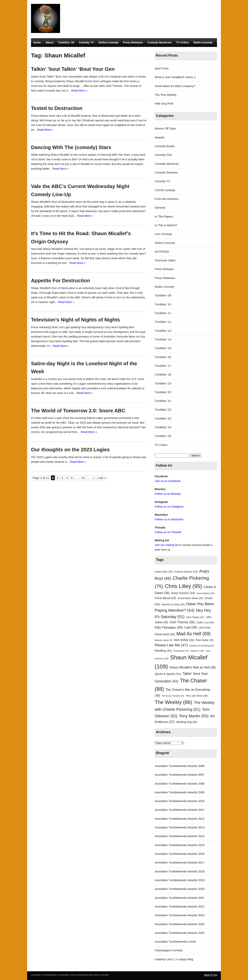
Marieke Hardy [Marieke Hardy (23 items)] (163, 640)
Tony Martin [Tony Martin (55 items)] (194, 716)
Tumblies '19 (163, 383)
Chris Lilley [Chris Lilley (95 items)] (183, 586)
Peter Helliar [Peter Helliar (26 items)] (205, 640)
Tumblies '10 (163, 304)
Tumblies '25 (163, 436)
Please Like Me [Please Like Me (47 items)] (171, 645)
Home (37, 42)
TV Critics (182, 42)
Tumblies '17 (163, 366)
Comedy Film (163, 155)
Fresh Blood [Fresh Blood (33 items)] (165, 598)
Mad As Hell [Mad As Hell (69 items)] (194, 634)
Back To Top (211, 975)
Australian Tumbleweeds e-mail (175, 942)
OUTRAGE (162, 252)
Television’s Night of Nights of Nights (75, 320)
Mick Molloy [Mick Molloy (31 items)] (184, 640)
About (49, 42)
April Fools (162, 68)
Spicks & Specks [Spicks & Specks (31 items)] (168, 674)
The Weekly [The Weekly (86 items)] (173, 702)
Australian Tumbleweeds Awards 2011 (180, 810)
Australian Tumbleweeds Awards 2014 (180, 836)
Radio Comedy (203, 42)
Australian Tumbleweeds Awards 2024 (180, 924)
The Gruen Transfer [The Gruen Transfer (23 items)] (173, 696)
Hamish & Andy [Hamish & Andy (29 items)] (173, 604)
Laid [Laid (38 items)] (191, 627)
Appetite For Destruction (61, 281)
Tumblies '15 (163, 348)
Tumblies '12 (163, 322)
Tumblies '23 (163, 418)
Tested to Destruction (57, 108)
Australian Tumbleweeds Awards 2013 (180, 827)
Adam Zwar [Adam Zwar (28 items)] (164, 572)
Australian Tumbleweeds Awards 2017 (180, 862)
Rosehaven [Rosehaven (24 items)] (181, 651)
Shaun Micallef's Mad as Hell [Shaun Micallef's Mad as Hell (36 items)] (193, 667)
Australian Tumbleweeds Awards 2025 (180, 933)
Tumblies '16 (163, 357)
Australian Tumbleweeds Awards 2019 (180, 880)
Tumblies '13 (163, 331)
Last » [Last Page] (102, 478)
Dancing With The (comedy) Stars (71, 147)
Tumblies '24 (163, 427)
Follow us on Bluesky (168, 494)
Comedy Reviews (166, 172)
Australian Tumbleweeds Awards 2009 (180, 792)
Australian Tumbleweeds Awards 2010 (180, 801)
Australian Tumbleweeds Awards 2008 (180, 784)
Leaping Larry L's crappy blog (174, 959)
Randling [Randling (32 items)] (163, 651)
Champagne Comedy (169, 950)
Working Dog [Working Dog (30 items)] (187, 722)
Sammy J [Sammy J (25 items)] (197, 651)
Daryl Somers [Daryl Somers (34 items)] (183, 593)
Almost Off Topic (165, 128)
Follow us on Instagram (169, 507)
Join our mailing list (167, 545)
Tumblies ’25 (66, 42)
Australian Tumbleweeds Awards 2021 (180, 898)
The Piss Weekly (166, 95)
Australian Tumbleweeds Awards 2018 (180, 871)
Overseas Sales (165, 260)
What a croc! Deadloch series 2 (175, 77)
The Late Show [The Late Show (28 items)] (197, 696)
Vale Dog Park (164, 103)
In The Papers (164, 216)
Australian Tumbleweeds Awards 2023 (180, 915)
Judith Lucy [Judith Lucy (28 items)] (205, 622)
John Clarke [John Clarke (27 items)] (195, 617)
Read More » (79, 91)
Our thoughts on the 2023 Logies (70, 450)
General (160, 208)
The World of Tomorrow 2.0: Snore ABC (78, 411)
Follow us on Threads (168, 532)
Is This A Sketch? (166, 225)
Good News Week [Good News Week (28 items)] (190, 598)
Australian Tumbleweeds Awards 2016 (180, 854)
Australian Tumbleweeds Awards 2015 (180, 845)
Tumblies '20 (163, 392)
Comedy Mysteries (160, 42)
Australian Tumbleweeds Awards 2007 (180, 775)
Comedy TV (86, 42)
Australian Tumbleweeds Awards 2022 (180, 906)
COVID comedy (165, 190)
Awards (159, 137)
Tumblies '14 (163, 339)
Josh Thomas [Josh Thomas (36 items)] (182, 622)
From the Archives (166, 199)
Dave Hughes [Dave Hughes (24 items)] (205, 593)
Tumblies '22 (163, 410)
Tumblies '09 (163, 295)
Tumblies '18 (163, 374)
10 (83, 478)
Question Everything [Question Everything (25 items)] (202, 646)
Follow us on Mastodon (169, 519)
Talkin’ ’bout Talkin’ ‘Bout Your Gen (73, 69)
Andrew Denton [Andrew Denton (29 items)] (186, 572)
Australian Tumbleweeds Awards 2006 (180, 766)
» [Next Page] (94, 478)
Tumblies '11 (163, 313)
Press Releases (133, 42)
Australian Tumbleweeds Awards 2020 (180, 889)
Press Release (164, 269)
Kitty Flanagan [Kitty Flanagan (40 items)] (169, 627)
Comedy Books (165, 146)
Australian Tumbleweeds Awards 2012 (180, 819)
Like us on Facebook (167, 481)
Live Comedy (163, 234)
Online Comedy (108, 42)
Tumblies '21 (163, 401)
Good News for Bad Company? (175, 86)
